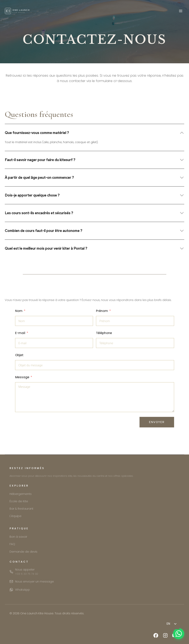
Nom (19, 311)
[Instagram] (165, 635)
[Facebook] (156, 635)
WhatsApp (22, 590)
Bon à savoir (18, 537)
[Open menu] (181, 11)
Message (22, 377)
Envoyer (157, 422)
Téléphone (104, 333)
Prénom (102, 311)
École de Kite (19, 501)
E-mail (20, 333)
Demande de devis (23, 552)
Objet (19, 355)
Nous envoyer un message (34, 581)
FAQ (12, 544)
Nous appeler (27, 572)
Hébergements (21, 494)
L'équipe (16, 516)
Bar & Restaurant (21, 509)
